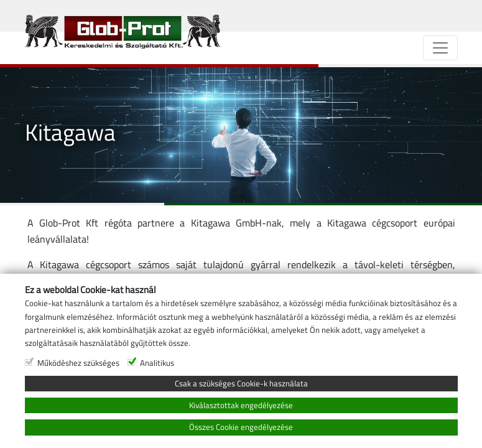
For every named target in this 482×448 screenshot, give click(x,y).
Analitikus (157, 427)
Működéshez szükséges (78, 427)
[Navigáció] (440, 48)
